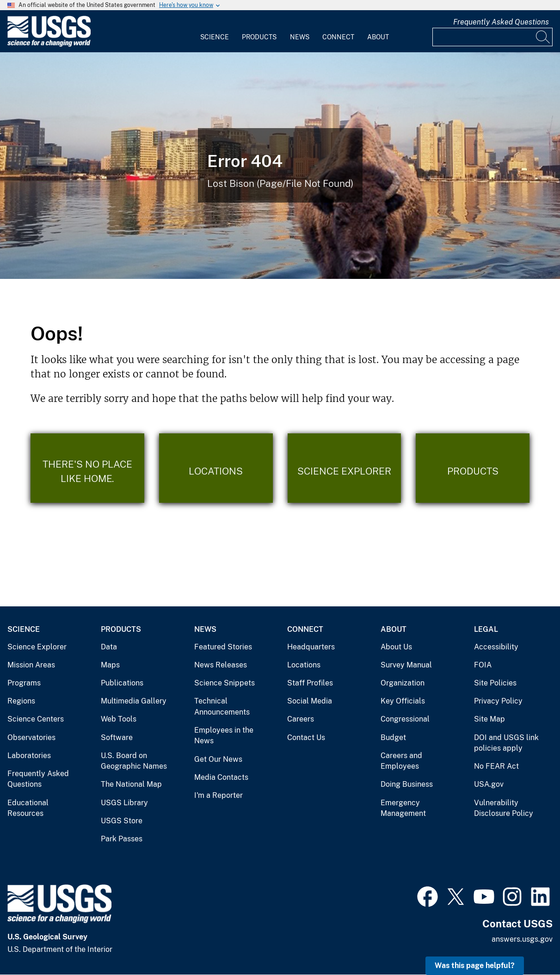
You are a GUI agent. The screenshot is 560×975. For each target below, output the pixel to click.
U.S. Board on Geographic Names (134, 761)
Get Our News (218, 759)
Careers (301, 719)
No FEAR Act (496, 766)
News (300, 37)
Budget (393, 737)
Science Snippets (225, 683)
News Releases (221, 665)
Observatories (31, 737)
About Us (396, 647)
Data (109, 647)
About (378, 37)
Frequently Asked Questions (501, 22)
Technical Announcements (222, 707)
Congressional (405, 719)
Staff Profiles (310, 683)
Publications (122, 683)
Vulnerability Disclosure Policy (504, 808)
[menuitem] (215, 31)
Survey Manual (406, 665)
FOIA (483, 665)
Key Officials (403, 701)
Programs (24, 683)
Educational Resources (28, 808)
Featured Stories (223, 647)
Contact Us (306, 737)
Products (259, 37)
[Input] (492, 37)
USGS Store (122, 821)
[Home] (49, 45)
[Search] (543, 37)
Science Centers (36, 719)
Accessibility (496, 647)
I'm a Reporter (218, 795)
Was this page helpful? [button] (475, 966)
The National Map (131, 784)
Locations (304, 665)
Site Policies (495, 683)
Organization (403, 683)
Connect (338, 37)
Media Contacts (221, 777)
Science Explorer (37, 647)
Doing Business (407, 784)
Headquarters (311, 647)
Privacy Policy (498, 701)
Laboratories (29, 756)
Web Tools (119, 719)
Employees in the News (224, 736)
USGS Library (124, 803)
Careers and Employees (401, 761)
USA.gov (489, 784)
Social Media (310, 701)
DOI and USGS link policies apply (506, 743)
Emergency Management (403, 808)
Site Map (489, 719)
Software (117, 737)
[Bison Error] (280, 166)
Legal (486, 629)
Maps (110, 665)
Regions (21, 701)
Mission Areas (31, 665)
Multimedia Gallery (134, 701)
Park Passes (122, 839)
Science (215, 37)
